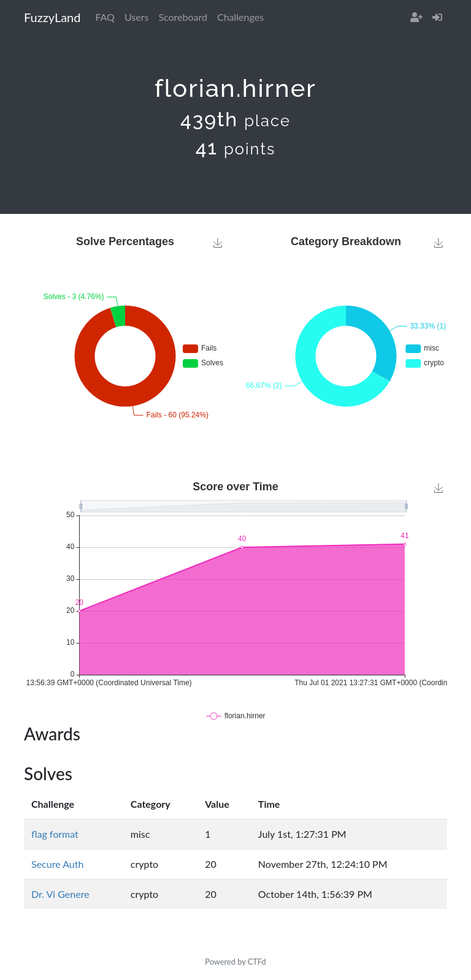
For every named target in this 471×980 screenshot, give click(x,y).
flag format (55, 834)
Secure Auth (57, 864)
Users (136, 17)
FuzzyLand (52, 17)
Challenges (240, 17)
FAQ (105, 17)
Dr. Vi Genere (60, 894)
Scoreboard (183, 17)
